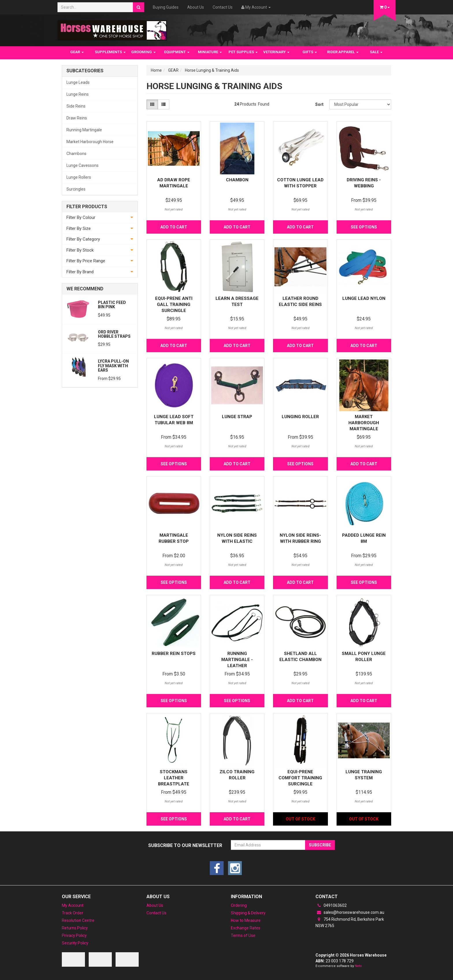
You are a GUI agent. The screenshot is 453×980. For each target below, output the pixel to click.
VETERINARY (276, 52)
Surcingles (76, 189)
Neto (358, 966)
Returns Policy (75, 928)
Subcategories (85, 71)
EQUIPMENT (177, 52)
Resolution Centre (78, 920)
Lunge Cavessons (82, 165)
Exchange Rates (246, 928)
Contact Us (223, 7)
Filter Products (87, 207)
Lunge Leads (78, 82)
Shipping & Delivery (248, 913)
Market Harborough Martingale (364, 423)
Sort (319, 104)
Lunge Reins (78, 94)
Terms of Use (243, 935)
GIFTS (310, 52)
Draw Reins (77, 118)
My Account (73, 905)
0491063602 (331, 905)
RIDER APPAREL (343, 52)
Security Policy (75, 943)
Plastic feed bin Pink (112, 305)
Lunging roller (300, 417)
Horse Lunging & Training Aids (212, 70)
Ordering (239, 905)
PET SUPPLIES (243, 52)
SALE (376, 52)
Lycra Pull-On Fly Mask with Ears (113, 366)
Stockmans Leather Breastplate (174, 778)
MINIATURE (210, 52)
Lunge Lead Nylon (364, 298)
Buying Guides (166, 7)
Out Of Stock (300, 819)
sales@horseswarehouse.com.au (350, 912)
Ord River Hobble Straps (114, 334)
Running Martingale (84, 130)
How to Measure (246, 920)
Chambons (76, 154)
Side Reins (76, 106)
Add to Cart (174, 227)
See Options (364, 227)
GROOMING (143, 52)
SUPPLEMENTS (110, 52)
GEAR (77, 52)
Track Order (73, 913)
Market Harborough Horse (90, 142)
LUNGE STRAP (237, 417)
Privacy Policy (74, 935)
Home (156, 70)
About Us (196, 7)
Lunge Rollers (79, 177)
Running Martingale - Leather (237, 660)
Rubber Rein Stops (174, 654)
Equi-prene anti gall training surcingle (174, 304)
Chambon (237, 180)
